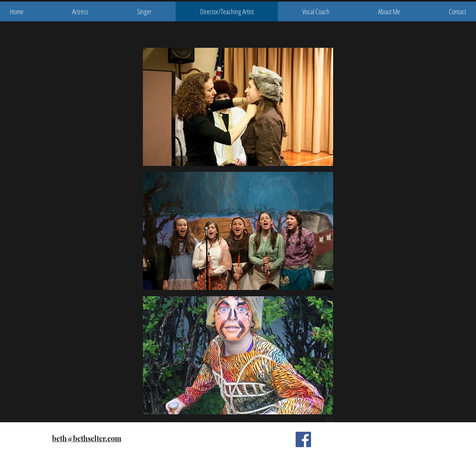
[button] (238, 107)
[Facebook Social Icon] (303, 439)
